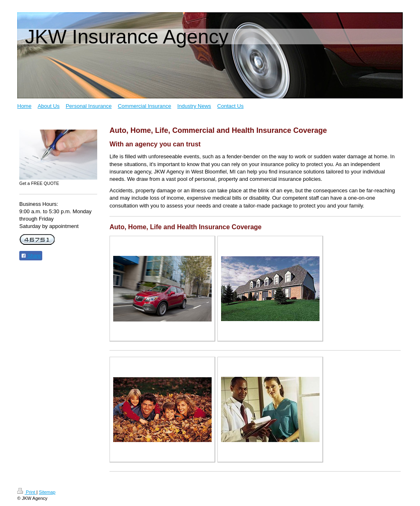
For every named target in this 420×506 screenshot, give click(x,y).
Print (27, 492)
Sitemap (47, 492)
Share (31, 256)
